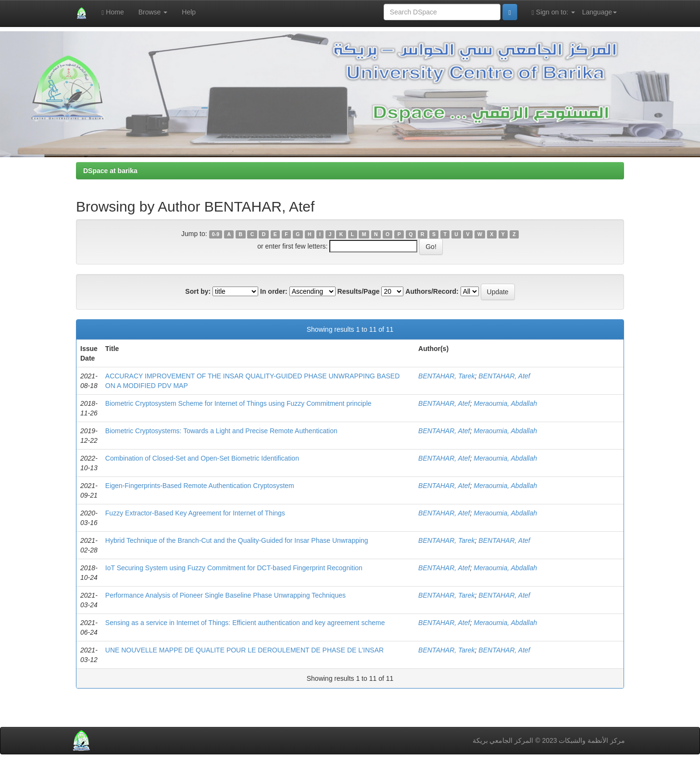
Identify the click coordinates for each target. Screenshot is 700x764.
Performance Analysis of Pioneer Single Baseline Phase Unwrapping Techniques (225, 595)
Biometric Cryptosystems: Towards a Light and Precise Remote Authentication (221, 431)
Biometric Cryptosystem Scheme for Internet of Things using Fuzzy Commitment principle (238, 403)
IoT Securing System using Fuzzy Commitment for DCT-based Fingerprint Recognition (234, 568)
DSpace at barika (110, 171)
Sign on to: (553, 12)
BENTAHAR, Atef (504, 376)
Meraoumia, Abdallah (505, 403)
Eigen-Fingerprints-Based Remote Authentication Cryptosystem (200, 486)
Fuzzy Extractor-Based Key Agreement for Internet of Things (195, 513)
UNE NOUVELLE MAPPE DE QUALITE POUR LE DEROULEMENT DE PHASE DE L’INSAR (244, 650)
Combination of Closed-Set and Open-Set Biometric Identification (202, 458)
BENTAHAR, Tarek (446, 376)
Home (112, 12)
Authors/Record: (432, 291)
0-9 (216, 234)
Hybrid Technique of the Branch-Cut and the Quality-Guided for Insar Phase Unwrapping (237, 540)
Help (189, 12)
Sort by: (198, 291)
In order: (274, 291)
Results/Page (359, 291)
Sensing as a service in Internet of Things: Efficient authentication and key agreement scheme (245, 623)
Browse (153, 12)
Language (600, 12)
